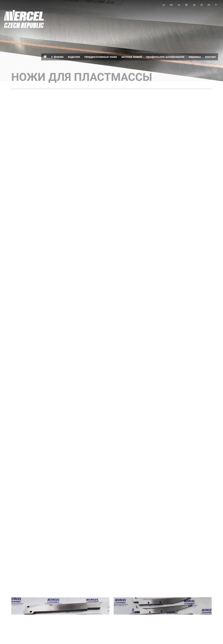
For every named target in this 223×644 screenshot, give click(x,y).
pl (202, 5)
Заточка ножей (132, 57)
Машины (195, 57)
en (171, 5)
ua (194, 5)
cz (164, 5)
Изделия (74, 57)
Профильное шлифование (165, 57)
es (209, 5)
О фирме (57, 57)
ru (179, 5)
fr (216, 5)
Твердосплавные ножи (101, 57)
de (186, 5)
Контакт (211, 57)
